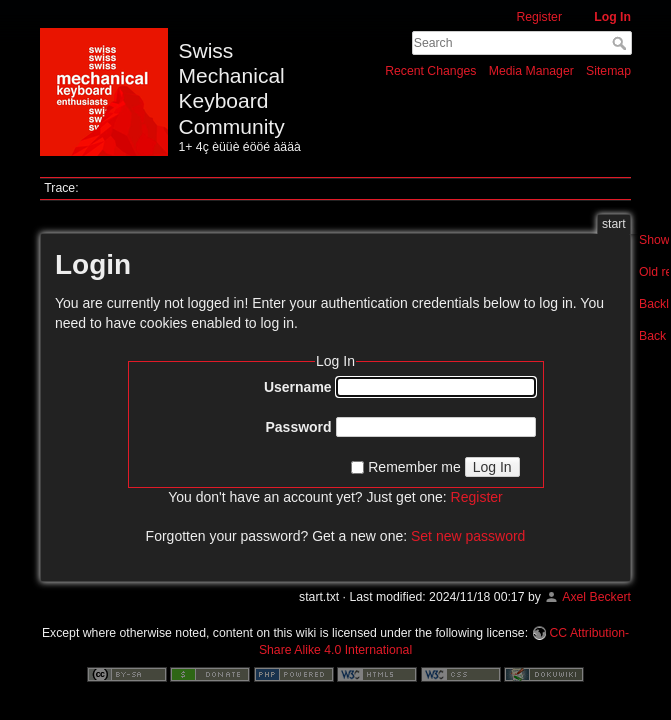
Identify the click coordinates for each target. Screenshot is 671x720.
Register (539, 17)
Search (621, 43)
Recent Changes (430, 71)
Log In (612, 17)
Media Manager (531, 71)
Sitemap (608, 71)
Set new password (468, 536)
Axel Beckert (596, 597)
